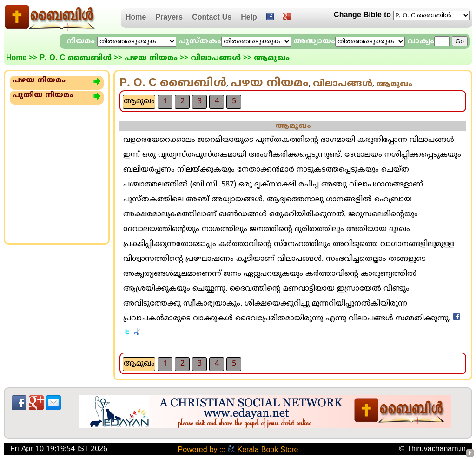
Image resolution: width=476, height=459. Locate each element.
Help (249, 18)
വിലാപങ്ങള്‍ (216, 58)
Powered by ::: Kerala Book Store (238, 450)
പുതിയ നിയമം (43, 95)
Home (136, 18)
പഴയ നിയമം (151, 58)
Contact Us (212, 18)
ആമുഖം (139, 101)
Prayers (169, 18)
